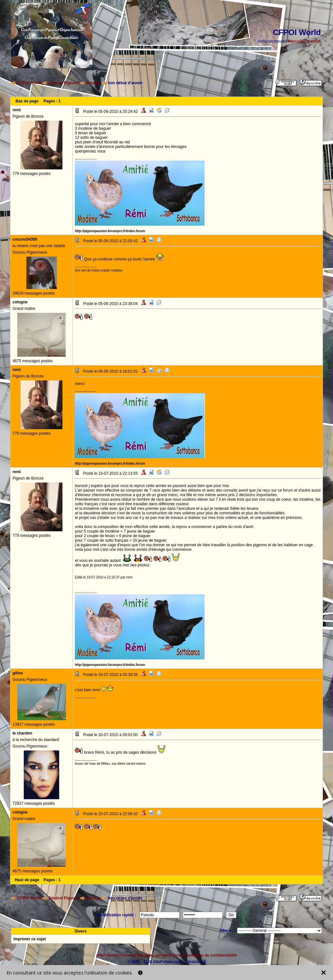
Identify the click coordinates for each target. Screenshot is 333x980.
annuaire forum (170, 955)
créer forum (107, 955)
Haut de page (27, 880)
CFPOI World (29, 83)
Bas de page (27, 101)
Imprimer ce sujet (29, 939)
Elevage (93, 83)
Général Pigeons (64, 83)
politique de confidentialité (212, 955)
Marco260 (297, 41)
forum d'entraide (137, 955)
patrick (314, 41)
